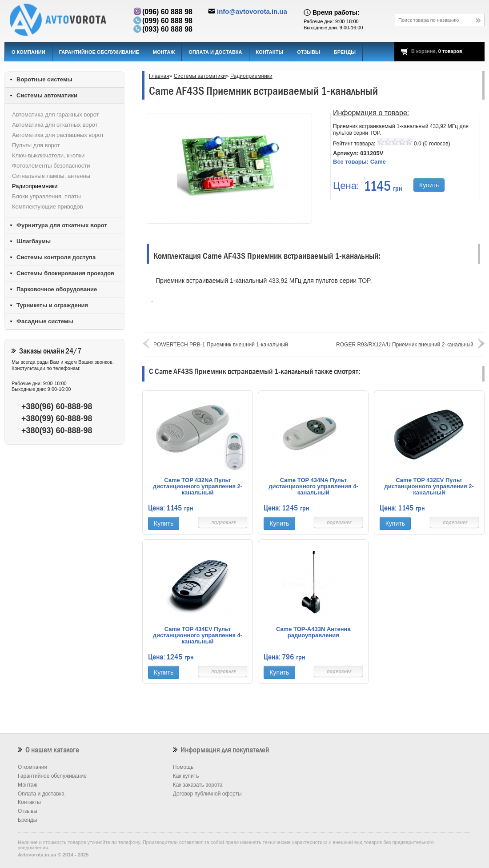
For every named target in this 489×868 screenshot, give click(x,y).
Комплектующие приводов (48, 207)
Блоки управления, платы (46, 196)
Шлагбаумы (34, 241)
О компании (28, 52)
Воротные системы (44, 79)
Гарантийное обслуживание (99, 52)
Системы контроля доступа (56, 257)
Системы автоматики (200, 76)
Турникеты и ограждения (52, 305)
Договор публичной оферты (207, 794)
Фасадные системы (45, 321)
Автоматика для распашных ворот (58, 135)
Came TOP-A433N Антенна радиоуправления (313, 632)
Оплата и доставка (215, 52)
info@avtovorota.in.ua (252, 11)
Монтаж (164, 52)
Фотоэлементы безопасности (51, 166)
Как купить (186, 776)
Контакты (270, 52)
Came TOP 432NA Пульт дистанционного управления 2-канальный (198, 486)
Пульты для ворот (36, 145)
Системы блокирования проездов (65, 273)
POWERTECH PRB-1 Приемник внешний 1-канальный (221, 345)
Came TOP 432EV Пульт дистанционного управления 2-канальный (429, 486)
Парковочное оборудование (57, 289)
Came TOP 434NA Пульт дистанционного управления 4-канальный (313, 486)
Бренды (345, 52)
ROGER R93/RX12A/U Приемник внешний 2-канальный (405, 345)
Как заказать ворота (198, 785)
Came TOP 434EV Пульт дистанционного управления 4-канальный (198, 635)
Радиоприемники (251, 76)
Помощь (183, 767)
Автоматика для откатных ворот (55, 125)
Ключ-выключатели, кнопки (48, 155)
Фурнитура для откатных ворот (62, 225)
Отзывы (309, 52)
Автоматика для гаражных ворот (56, 115)
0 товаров (450, 51)
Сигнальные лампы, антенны (51, 176)
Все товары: (359, 162)
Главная (159, 76)
